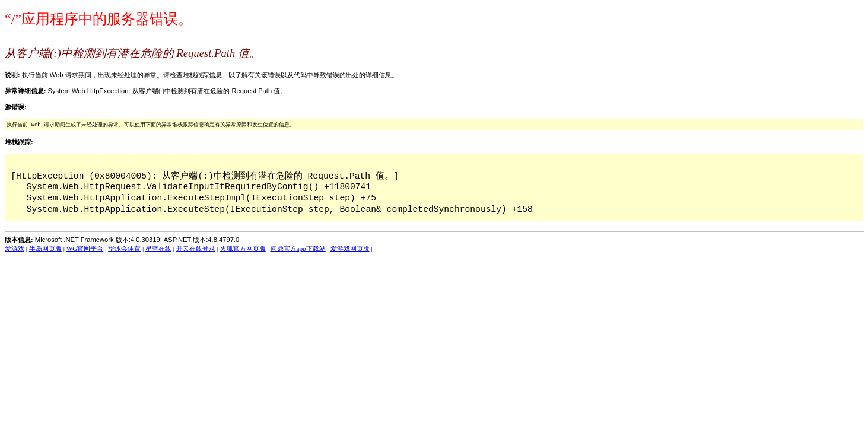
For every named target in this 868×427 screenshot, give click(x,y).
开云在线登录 (196, 248)
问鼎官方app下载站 (298, 248)
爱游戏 (15, 248)
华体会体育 (124, 248)
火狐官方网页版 (243, 248)
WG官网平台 (85, 248)
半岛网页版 (45, 248)
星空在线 (158, 248)
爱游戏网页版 (350, 248)
